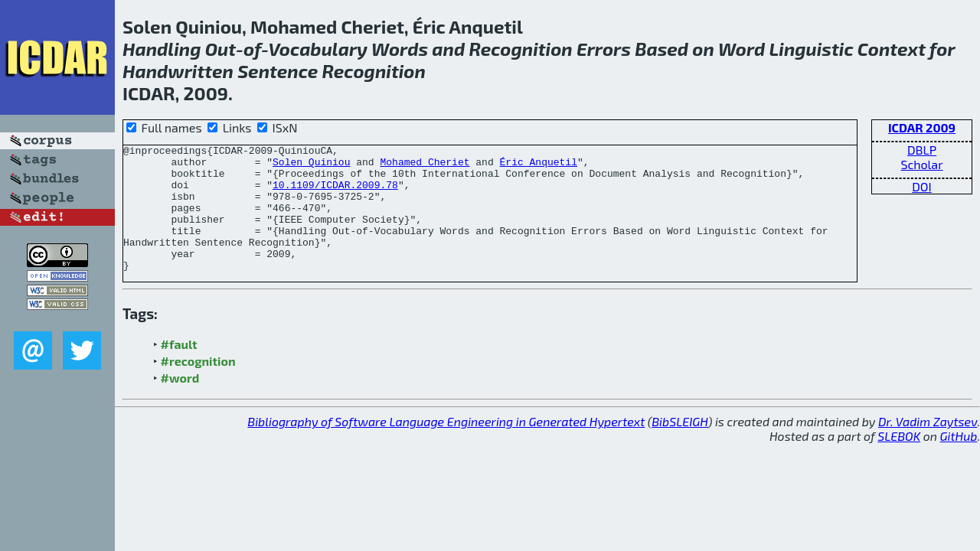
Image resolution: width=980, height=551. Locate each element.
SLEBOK (899, 461)
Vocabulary (318, 49)
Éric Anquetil (538, 166)
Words (400, 49)
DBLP (922, 150)
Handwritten (178, 71)
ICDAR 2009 (922, 127)
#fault (179, 369)
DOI (922, 186)
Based (661, 49)
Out (220, 49)
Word (742, 49)
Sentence (278, 71)
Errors (604, 49)
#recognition (198, 386)
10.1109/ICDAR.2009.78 (335, 194)
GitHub (959, 461)
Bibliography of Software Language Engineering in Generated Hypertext (446, 447)
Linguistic (812, 49)
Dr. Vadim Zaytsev (928, 447)
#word (180, 403)
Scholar (921, 164)
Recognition (520, 49)
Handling (162, 49)
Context (892, 49)
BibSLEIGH (679, 447)
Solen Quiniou (311, 166)
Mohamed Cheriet (425, 166)
